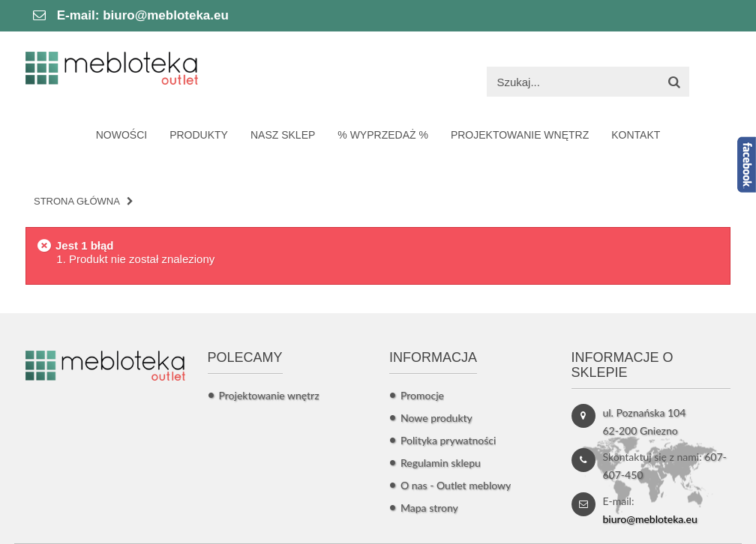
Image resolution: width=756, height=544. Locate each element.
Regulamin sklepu (441, 463)
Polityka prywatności (448, 440)
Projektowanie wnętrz (269, 395)
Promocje (422, 395)
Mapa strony (429, 508)
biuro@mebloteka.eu (166, 15)
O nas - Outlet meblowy (456, 485)
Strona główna (77, 201)
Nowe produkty (436, 418)
